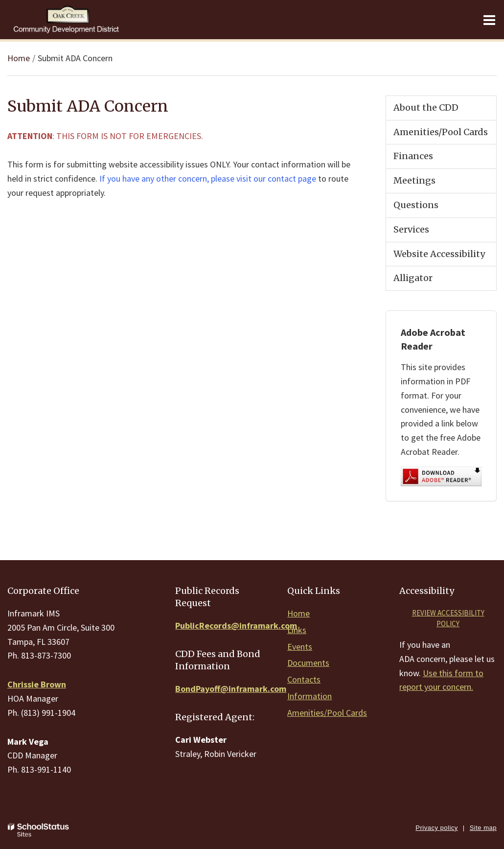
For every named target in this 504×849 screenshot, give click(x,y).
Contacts (304, 679)
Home (19, 58)
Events (300, 647)
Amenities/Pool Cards (441, 132)
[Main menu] (489, 20)
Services (411, 229)
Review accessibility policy (448, 618)
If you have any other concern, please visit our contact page (208, 178)
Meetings (414, 180)
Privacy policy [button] (436, 828)
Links (297, 630)
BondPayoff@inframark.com (231, 689)
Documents (308, 663)
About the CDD (426, 107)
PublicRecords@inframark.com (236, 625)
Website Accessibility (439, 254)
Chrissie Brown (37, 684)
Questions (416, 205)
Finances (413, 156)
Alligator (413, 278)
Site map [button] (483, 828)
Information (309, 696)
